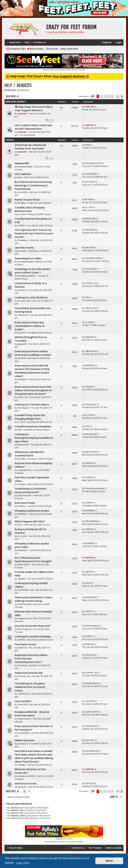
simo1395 (22, 192)
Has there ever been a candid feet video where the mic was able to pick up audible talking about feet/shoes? (34, 756)
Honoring (22, 665)
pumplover (91, 597)
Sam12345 (23, 590)
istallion (22, 484)
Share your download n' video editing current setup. (33, 599)
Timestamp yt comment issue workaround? (31, 490)
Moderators (23, 90)
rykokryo (89, 463)
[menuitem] (25, 43)
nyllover (22, 114)
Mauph (89, 387)
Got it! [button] (109, 861)
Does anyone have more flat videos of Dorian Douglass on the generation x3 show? (33, 390)
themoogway (25, 629)
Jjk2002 (21, 579)
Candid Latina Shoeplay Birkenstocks (30, 209)
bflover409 (23, 445)
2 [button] (101, 96)
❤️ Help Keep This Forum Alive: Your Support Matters (34, 109)
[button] (93, 97)
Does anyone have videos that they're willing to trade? (33, 353)
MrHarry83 (90, 219)
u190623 (89, 529)
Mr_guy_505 (24, 301)
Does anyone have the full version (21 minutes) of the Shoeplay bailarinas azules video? (32, 371)
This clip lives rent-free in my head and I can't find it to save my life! (34, 233)
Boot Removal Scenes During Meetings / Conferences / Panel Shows (33, 185)
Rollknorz (22, 648)
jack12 (88, 583)
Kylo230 (22, 333)
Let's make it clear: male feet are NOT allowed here (33, 127)
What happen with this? (30, 521)
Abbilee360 (22, 163)
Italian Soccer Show (27, 200)
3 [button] (105, 96)
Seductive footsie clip (29, 673)
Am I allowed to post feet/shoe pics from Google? (33, 560)
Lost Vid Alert (23, 701)
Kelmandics (91, 452)
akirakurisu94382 (26, 776)
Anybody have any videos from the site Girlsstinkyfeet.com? (31, 659)
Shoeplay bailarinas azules (32, 511)
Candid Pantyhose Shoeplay (33, 426)
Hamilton (90, 740)
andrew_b (23, 290)
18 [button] (118, 96)
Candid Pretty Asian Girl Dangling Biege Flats (30, 417)
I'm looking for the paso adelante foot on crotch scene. (30, 687)
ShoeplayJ (23, 240)
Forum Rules (29, 135)
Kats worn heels (25, 503)
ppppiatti (22, 344)
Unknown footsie (25, 784)
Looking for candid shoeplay (33, 637)
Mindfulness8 (92, 683)
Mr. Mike (21, 203)
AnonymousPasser (95, 488)
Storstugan (23, 408)
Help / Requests (18, 85)
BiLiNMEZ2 (22, 379)
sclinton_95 (24, 676)
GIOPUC (22, 226)
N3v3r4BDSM (91, 521)
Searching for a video (28, 258)
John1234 (22, 705)
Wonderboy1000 (93, 163)
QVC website (23, 174)
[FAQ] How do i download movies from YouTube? (30, 147)
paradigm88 (92, 751)
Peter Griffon (24, 565)
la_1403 (22, 214)
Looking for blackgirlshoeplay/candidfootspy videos (34, 438)
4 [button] (109, 96)
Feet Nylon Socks (26, 644)
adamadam (24, 719)
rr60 (87, 297)
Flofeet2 (21, 765)
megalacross (25, 470)
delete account (25, 740)
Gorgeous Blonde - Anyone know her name (32, 714)
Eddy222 (22, 787)
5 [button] (112, 96)
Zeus (20, 525)
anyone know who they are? (33, 626)
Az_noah (22, 536)
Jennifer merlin (24, 248)
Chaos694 (91, 174)
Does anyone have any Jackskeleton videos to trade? (30, 326)
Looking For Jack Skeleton (31, 298)
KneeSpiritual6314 (26, 276)
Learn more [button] (23, 863)
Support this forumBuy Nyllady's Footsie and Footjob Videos (64, 834)
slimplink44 (23, 733)
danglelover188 (25, 262)
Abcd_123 (23, 397)
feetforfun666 (24, 495)
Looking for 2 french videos (32, 405)
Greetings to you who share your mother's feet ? (32, 271)
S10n (20, 430)
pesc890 (22, 251)
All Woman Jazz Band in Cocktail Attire (30, 454)
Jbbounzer (23, 315)
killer (87, 145)
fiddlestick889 (25, 167)
